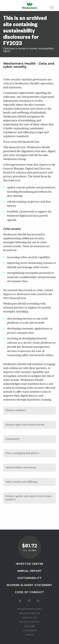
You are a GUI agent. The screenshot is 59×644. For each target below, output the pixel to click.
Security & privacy (30, 622)
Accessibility (30, 631)
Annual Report (29, 571)
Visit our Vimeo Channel (30, 601)
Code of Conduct (29, 592)
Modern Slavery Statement (29, 585)
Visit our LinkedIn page (39, 601)
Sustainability (29, 578)
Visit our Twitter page (20, 601)
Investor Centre (30, 564)
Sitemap (29, 635)
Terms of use (29, 618)
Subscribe (30, 626)
